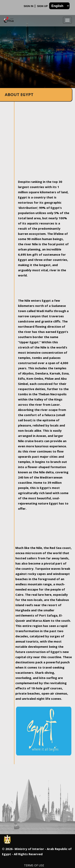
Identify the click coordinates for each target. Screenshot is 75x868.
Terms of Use (34, 865)
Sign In (29, 6)
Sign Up (43, 6)
